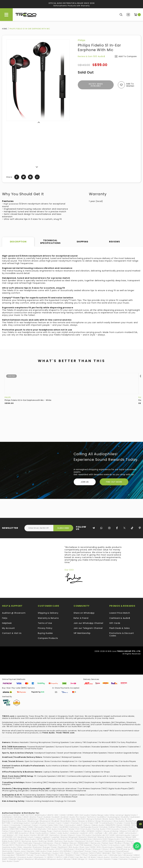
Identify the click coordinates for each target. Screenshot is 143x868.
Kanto (33, 835)
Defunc (87, 825)
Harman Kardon (61, 831)
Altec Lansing (117, 815)
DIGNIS (127, 825)
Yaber (115, 859)
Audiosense (20, 819)
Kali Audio (24, 835)
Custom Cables (78, 795)
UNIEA (136, 855)
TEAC (119, 853)
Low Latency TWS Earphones (84, 742)
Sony (95, 851)
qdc (123, 845)
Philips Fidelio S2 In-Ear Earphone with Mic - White (28, 400)
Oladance (80, 841)
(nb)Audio (7, 815)
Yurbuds (133, 859)
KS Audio (87, 835)
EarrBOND (64, 827)
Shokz (88, 849)
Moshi (70, 839)
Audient (56, 817)
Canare (51, 823)
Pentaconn (96, 843)
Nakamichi (133, 839)
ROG (99, 847)
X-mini (99, 859)
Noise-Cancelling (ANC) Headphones (43, 782)
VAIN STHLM (68, 857)
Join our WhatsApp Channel (88, 623)
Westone (29, 859)
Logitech (46, 837)
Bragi (98, 821)
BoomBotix (66, 821)
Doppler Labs (15, 827)
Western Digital (16, 859)
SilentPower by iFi (125, 849)
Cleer (91, 823)
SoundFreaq (122, 851)
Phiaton (118, 843)
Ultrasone (128, 855)
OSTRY (13, 843)
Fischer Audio (99, 829)
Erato (34, 829)
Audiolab (135, 817)
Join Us (85, 482)
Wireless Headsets (20, 742)
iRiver (32, 833)
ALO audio (85, 815)
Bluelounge (33, 821)
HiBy (83, 831)
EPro (28, 829)
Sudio (55, 853)
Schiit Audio (48, 849)
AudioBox (102, 817)
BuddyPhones (132, 821)
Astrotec (18, 817)
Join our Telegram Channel (88, 628)
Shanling (80, 849)
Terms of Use (45, 623)
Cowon (5, 825)
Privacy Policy (45, 628)
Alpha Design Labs (100, 815)
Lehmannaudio (123, 835)
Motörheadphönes (83, 839)
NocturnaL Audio (30, 841)
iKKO (11, 833)
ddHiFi (79, 825)
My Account (8, 628)
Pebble (65, 843)
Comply (119, 823)
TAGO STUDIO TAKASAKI (99, 853)
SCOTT (59, 849)
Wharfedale (40, 859)
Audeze (47, 817)
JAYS (91, 833)
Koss (79, 835)
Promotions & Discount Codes (122, 634)
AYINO (67, 819)
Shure (112, 849)
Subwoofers (134, 747)
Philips (82, 40)
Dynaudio (39, 827)
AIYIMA (70, 815)
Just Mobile (7, 835)
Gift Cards (115, 623)
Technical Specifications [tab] (50, 242)
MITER (40, 839)
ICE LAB (131, 831)
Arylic (134, 815)
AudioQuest (8, 819)
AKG (77, 815)
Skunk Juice (20, 851)
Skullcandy (7, 851)
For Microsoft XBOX (107, 742)
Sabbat (119, 847)
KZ (107, 835)
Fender (71, 829)
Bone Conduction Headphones (59, 761)
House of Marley (111, 831)
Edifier (112, 827)
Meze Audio (30, 839)
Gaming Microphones (40, 742)
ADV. (57, 815)
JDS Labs (113, 833)
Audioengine (114, 817)
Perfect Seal (108, 843)
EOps (23, 829)
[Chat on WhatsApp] (137, 846)
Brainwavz (107, 821)
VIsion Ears (125, 857)
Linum (31, 837)
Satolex (38, 849)
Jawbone (74, 833)
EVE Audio (52, 829)
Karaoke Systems (119, 747)
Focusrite (132, 829)
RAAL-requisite (25, 847)
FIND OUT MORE (114, 482)
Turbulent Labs (95, 855)
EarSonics (74, 827)
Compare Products (128, 15)
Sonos (88, 851)
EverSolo (62, 829)
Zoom (16, 861)
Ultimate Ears (116, 855)
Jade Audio (63, 833)
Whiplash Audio (55, 859)
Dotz (25, 827)
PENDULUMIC (84, 843)
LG (15, 837)
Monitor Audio (50, 839)
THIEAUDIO (20, 855)
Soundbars (85, 747)
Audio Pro (74, 817)
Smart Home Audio (34, 749)
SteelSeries (35, 853)
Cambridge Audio (21, 823)
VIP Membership (82, 633)
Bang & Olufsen (94, 819)
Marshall (92, 837)
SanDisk (17, 849)
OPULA (111, 841)
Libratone (22, 837)
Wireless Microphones (80, 766)
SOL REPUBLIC (66, 851)
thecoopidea (8, 855)
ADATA (50, 815)
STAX (26, 853)
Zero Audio (7, 861)
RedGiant (63, 847)
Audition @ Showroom (14, 613)
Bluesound (45, 821)
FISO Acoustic (113, 829)
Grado (36, 831)
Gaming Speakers (61, 742)
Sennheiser (69, 849)
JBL (106, 833)
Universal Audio (25, 857)
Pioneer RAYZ (8, 845)
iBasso (123, 831)
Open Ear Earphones (34, 761)
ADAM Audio (40, 815)
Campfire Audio (38, 823)
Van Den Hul (81, 857)
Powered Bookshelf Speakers (41, 747)
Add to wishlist (130, 85)
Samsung (7, 849)
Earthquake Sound (89, 827)
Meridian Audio (16, 839)
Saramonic (27, 849)
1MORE (16, 815)
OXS (20, 843)
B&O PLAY (81, 819)
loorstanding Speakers (35, 795)
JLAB (121, 833)
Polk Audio (32, 845)
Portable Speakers (52, 757)
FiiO (78, 829)
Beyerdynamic (9, 821)
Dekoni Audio (98, 825)
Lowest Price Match (120, 613)
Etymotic (42, 829)
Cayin (59, 823)
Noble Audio (8, 841)
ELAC (132, 827)
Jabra (53, 833)
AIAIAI (63, 815)
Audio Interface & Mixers (57, 766)
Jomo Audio (130, 833)
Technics (127, 853)
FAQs (5, 618)
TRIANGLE (69, 855)
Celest (66, 823)
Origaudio (120, 841)
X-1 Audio (90, 859)
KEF (47, 835)
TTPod (84, 855)
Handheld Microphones (103, 766)
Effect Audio (122, 827)
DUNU (31, 827)
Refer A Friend (81, 618)
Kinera (64, 835)
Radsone (37, 847)
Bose (75, 821)
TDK (113, 853)
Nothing (43, 841)
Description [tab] (18, 242)
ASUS (26, 817)
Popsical (43, 845)
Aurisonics (51, 819)
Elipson (5, 829)
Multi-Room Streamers (13, 749)
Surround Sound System (67, 747)
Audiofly (125, 817)
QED (128, 845)
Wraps (81, 859)
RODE (93, 847)
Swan (67, 853)
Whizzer (67, 859)
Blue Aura (22, 821)
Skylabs (31, 851)
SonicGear (78, 851)
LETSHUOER (7, 837)
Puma (97, 845)
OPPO (104, 841)
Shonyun (97, 849)
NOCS (18, 841)
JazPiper (99, 833)
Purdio (104, 845)
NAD (105, 839)
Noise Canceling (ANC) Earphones (78, 782)
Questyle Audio (9, 847)
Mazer (128, 837)
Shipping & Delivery (48, 613)
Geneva (28, 831)
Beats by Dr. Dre (123, 819)
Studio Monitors (123, 766)
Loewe (38, 837)
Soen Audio (53, 851)
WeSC (5, 859)
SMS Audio (41, 851)
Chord (84, 823)
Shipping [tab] (82, 242)
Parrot (58, 843)
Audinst (65, 817)
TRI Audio (59, 855)
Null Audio (69, 841)
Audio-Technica (88, 817)
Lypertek (55, 837)
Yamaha (123, 859)
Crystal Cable (46, 825)
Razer (54, 847)
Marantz (83, 837)
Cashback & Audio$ (120, 618)
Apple (127, 815)
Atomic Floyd (36, 817)
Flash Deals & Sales (119, 628)
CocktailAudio (107, 823)
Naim (124, 839)
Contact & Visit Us (12, 633)
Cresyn (35, 825)
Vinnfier (114, 857)
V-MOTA (58, 857)
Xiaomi (107, 859)
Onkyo (98, 841)
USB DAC (61, 776)
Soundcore (110, 851)
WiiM (75, 859)
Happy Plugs (46, 831)
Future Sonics (16, 831)
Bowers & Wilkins (86, 821)
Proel (76, 845)
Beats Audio (109, 819)
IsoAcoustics (42, 833)
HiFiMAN (90, 831)
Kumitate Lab (99, 835)
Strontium (46, 853)
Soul (101, 851)
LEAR (112, 835)
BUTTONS (6, 823)
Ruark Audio (108, 847)
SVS (61, 853)
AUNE (42, 819)
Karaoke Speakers (101, 747)
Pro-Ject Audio (65, 845)
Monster (62, 839)
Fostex (5, 831)
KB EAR (41, 835)
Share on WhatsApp (84, 613)
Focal (124, 829)
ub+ (106, 855)
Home (5, 29)
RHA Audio (74, 847)
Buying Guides (45, 633)
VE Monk (92, 857)
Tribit (78, 855)
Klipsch (72, 835)
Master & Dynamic (106, 837)
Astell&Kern (7, 817)
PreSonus (53, 845)
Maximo (120, 837)
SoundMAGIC (8, 853)
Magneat (73, 837)
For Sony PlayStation (127, 742)
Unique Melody (9, 857)
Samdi (127, 847)
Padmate (28, 843)
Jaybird (83, 833)
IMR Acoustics (22, 833)
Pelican (73, 843)
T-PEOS (75, 853)
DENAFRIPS (111, 825)
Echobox (104, 827)
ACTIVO (30, 815)
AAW (22, 815)
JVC (16, 835)
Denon (120, 825)
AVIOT (60, 819)
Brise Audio (119, 821)
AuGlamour (32, 819)
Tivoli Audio (40, 855)
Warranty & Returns (48, 618)
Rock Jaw (84, 847)
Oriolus (130, 841)
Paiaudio (38, 843)
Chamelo (75, 823)
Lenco (135, 835)
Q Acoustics (114, 845)
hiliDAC (99, 831)
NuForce (59, 841)
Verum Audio (103, 857)
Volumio (135, 857)
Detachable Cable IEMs (58, 795)
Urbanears (39, 857)
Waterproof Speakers (71, 757)
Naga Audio (114, 839)
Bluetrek (55, 821)
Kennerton (55, 835)
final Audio (86, 829)
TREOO (50, 855)
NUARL (51, 841)
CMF (96, 823)
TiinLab (30, 855)
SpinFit (19, 853)
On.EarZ (90, 841)
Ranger (46, 847)
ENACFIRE (15, 829)
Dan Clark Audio (67, 825)
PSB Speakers (86, 845)
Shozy (105, 849)
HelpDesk (7, 623)
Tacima (83, 853)
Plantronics (21, 845)
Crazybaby (16, 825)
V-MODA (49, 857)
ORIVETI (6, 843)
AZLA (73, 819)
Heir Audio (75, 831)
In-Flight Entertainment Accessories (113, 782)
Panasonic (48, 843)
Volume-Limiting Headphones (40, 801)
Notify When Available (96, 85)
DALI (56, 825)
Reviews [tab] (115, 242)
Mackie (64, 837)
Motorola (98, 839)
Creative (26, 825)
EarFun (49, 827)
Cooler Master (131, 823)
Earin (56, 827)
